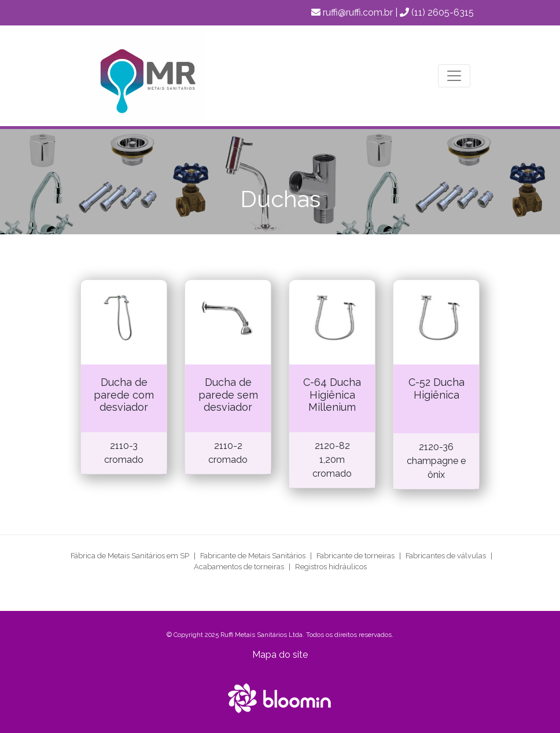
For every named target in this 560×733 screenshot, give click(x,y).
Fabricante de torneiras (355, 556)
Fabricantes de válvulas (446, 556)
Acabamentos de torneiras (239, 567)
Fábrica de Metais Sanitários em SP (130, 556)
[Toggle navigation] (454, 76)
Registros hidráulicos (331, 567)
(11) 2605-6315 (443, 12)
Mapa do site (280, 655)
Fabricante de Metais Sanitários (253, 556)
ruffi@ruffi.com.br (358, 12)
